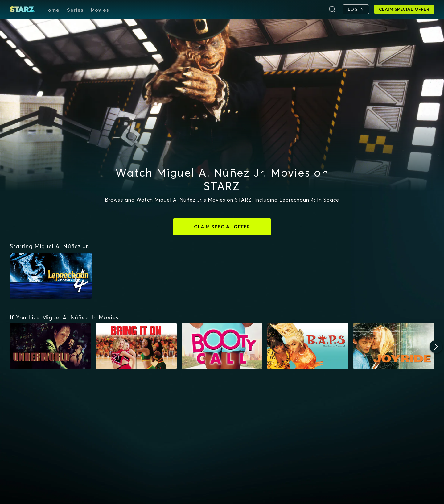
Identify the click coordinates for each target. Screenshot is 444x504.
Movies (100, 10)
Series (75, 10)
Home (52, 10)
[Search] (332, 9)
